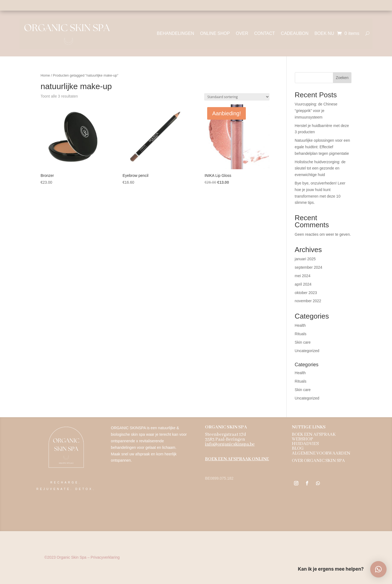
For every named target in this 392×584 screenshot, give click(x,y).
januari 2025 (305, 259)
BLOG (298, 449)
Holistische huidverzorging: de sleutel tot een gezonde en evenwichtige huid (320, 168)
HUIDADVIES (305, 444)
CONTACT (265, 33)
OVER (242, 33)
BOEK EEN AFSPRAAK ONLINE (237, 459)
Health (300, 325)
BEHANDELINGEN (175, 33)
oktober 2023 (306, 293)
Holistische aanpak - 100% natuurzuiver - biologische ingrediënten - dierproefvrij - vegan (196, 5)
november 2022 (308, 301)
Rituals (301, 334)
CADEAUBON (295, 33)
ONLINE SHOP (215, 33)
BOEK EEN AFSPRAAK (314, 435)
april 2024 (303, 284)
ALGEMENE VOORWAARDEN (321, 454)
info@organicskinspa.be (230, 445)
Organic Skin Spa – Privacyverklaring (82, 557)
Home (45, 75)
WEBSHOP (302, 439)
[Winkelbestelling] (237, 97)
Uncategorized (307, 351)
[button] (378, 569)
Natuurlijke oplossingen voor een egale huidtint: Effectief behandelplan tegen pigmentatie (322, 147)
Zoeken (342, 78)
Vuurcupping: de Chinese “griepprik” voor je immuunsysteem (316, 111)
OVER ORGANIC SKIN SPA (318, 461)
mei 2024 (303, 276)
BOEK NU (324, 33)
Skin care (303, 342)
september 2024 (309, 267)
